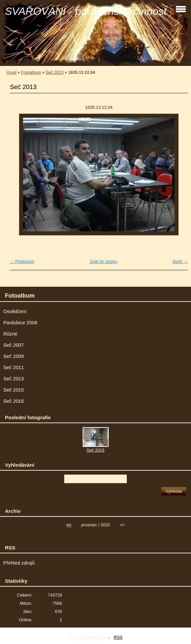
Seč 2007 (14, 345)
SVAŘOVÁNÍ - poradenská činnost (86, 11)
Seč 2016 (14, 401)
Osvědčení (15, 311)
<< (69, 525)
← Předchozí (22, 262)
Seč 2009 (14, 356)
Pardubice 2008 (20, 323)
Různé (10, 334)
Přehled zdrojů (19, 563)
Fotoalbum (31, 72)
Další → (180, 262)
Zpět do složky (104, 262)
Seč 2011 (14, 367)
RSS (118, 637)
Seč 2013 (55, 72)
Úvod (12, 72)
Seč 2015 (14, 390)
